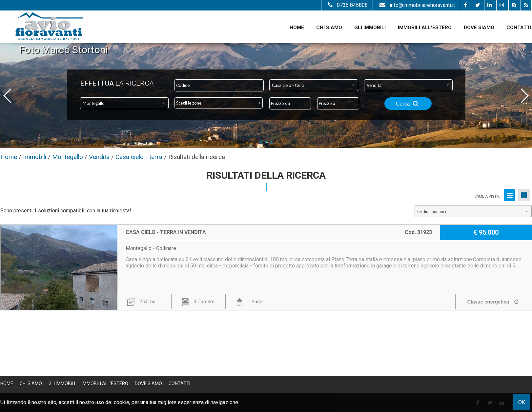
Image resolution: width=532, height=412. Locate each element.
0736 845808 (347, 5)
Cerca (408, 104)
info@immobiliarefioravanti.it (416, 5)
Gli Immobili (370, 28)
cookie (122, 402)
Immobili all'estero (425, 28)
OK (522, 402)
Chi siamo (329, 28)
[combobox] (314, 85)
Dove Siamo (479, 28)
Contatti (519, 28)
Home (297, 28)
